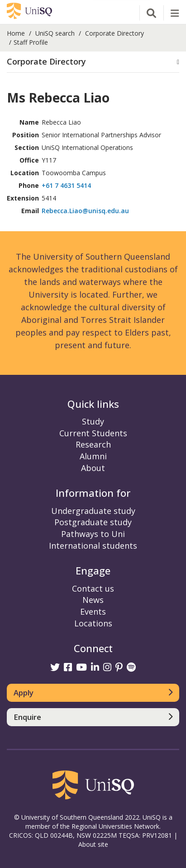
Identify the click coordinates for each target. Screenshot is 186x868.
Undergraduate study (93, 511)
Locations (93, 623)
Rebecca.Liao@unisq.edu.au (85, 211)
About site (93, 844)
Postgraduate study (93, 522)
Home (16, 33)
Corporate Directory (114, 33)
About (93, 468)
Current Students (93, 433)
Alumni (93, 456)
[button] (93, 62)
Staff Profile (31, 42)
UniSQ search (55, 33)
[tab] (93, 62)
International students (93, 546)
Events (93, 611)
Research (93, 444)
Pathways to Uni (93, 534)
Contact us (93, 588)
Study (93, 421)
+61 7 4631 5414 (66, 185)
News (93, 600)
